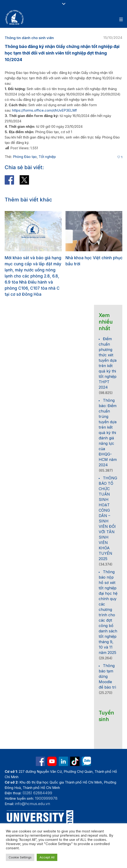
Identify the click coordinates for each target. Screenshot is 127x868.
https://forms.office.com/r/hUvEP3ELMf (45, 110)
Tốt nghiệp (47, 157)
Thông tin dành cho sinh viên (29, 38)
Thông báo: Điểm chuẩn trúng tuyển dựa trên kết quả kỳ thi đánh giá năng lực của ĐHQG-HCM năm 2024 (108, 432)
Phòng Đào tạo (25, 157)
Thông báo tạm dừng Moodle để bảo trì (107, 676)
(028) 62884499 (37, 792)
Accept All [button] (47, 857)
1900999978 (46, 798)
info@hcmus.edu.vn (33, 803)
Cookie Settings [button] (20, 857)
